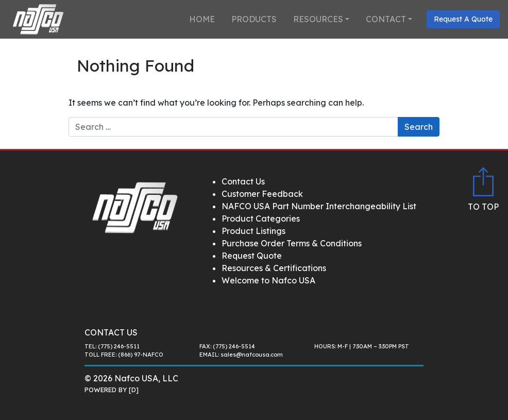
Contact (386, 19)
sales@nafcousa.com (252, 355)
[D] (134, 390)
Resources (318, 19)
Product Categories (261, 219)
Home (202, 19)
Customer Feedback (262, 194)
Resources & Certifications (274, 268)
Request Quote (252, 256)
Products (254, 19)
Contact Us (243, 181)
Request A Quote (463, 19)
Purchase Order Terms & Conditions (292, 243)
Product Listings (253, 231)
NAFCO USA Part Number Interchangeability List (319, 206)
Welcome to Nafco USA (268, 280)
